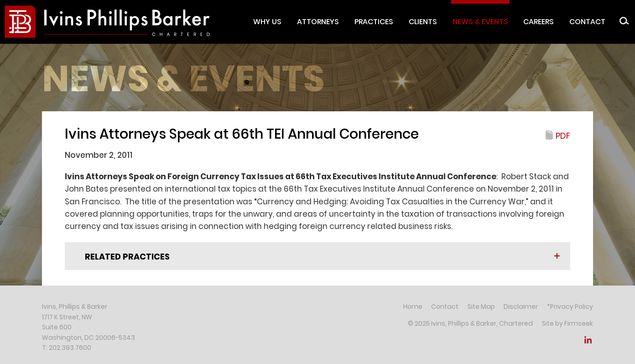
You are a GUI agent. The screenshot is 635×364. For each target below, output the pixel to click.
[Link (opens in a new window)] (588, 343)
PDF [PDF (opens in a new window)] (563, 136)
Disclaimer (521, 307)
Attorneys (318, 22)
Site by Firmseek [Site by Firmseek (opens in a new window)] (567, 323)
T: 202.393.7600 (67, 348)
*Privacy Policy (570, 307)
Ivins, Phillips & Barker (75, 307)
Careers (539, 22)
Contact (587, 22)
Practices (374, 22)
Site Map (481, 307)
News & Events (480, 22)
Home (413, 307)
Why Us (267, 22)
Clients (423, 22)
